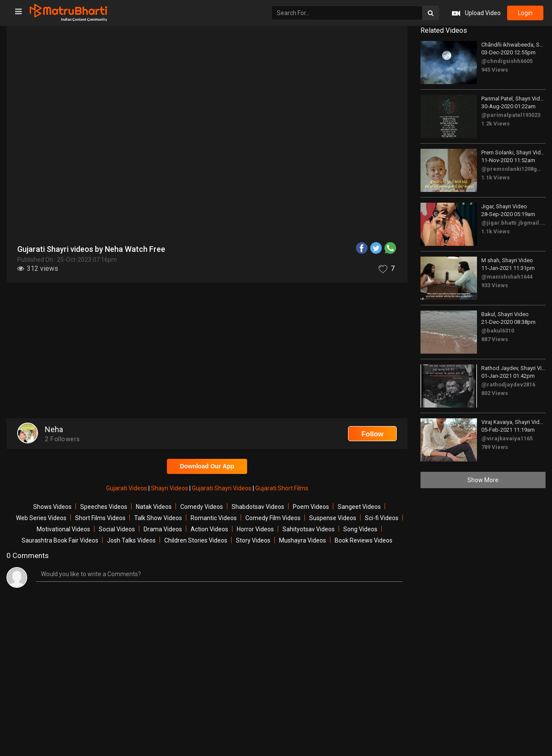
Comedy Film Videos (273, 518)
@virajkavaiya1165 (507, 438)
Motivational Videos (63, 529)
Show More (483, 480)
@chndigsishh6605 (507, 61)
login (525, 13)
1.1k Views (496, 177)
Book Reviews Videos (364, 540)
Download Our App (207, 466)
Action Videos (209, 529)
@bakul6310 (498, 331)
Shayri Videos (170, 488)
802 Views (495, 393)
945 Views (495, 70)
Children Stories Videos (196, 540)
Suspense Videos (333, 518)
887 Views (495, 339)
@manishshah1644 (507, 277)
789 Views (495, 447)
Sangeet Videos (359, 507)
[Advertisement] (207, 351)
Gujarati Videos (127, 488)
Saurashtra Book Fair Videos (60, 540)
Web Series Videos (41, 518)
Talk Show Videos (158, 518)
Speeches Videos (104, 507)
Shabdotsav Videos (258, 507)
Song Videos (360, 529)
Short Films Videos (100, 518)
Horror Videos (255, 529)
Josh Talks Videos (131, 540)
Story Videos (253, 540)
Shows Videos (52, 507)
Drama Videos (163, 529)
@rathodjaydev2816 (508, 384)
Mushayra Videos (303, 540)
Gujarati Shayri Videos (222, 488)
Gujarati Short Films (282, 488)
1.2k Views (496, 124)
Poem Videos (311, 507)
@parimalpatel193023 (511, 115)
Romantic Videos (214, 518)
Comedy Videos (202, 507)
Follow (372, 434)
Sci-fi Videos (382, 518)
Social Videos (117, 529)
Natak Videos (154, 507)
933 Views (495, 285)
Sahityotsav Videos (309, 529)
